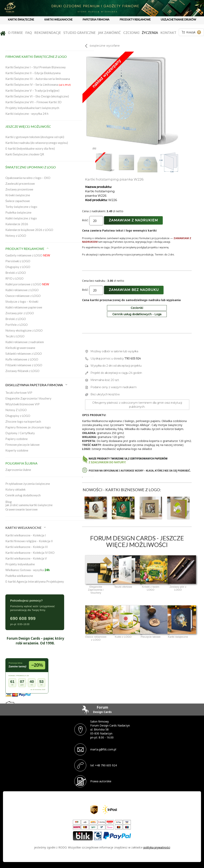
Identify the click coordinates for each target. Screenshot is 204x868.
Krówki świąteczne (18, 195)
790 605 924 (133, 358)
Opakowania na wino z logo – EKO (28, 178)
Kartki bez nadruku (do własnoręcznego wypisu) (37, 143)
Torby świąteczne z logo (21, 207)
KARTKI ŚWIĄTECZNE (21, 20)
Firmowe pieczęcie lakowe (23, 445)
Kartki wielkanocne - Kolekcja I (26, 535)
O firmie (15, 33)
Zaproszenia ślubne (18, 470)
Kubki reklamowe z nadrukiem (25, 342)
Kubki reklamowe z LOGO (22, 290)
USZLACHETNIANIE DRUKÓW (178, 20)
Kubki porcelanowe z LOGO (27, 284)
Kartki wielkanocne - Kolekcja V (26, 558)
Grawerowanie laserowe (22, 509)
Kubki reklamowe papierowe (24, 307)
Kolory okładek (15, 489)
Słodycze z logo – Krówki (22, 301)
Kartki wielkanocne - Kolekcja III (27, 547)
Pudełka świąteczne (18, 212)
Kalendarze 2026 (17, 224)
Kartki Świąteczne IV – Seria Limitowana (38, 84)
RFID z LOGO (14, 278)
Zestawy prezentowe (19, 189)
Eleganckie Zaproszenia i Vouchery (28, 398)
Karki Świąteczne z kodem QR (25, 154)
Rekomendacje (48, 33)
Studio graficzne (79, 33)
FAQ (29, 33)
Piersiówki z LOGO (18, 261)
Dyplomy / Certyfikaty (20, 433)
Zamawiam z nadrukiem (133, 220)
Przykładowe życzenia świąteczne (28, 484)
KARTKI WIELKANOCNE (58, 20)
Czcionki (131, 33)
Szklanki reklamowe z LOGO (24, 353)
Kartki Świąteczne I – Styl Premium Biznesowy (36, 67)
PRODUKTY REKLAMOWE (135, 20)
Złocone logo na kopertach (23, 421)
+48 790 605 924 (106, 765)
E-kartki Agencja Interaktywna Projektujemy (35, 581)
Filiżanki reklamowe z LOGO (24, 365)
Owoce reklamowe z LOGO (23, 296)
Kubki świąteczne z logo (21, 218)
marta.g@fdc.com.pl (103, 749)
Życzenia (150, 33)
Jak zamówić (109, 33)
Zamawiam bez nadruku (134, 290)
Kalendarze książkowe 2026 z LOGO (29, 230)
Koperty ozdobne (17, 450)
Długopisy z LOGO (18, 267)
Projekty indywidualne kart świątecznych (32, 108)
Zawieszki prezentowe (20, 184)
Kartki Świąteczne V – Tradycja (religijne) (32, 90)
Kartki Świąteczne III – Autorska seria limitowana (38, 79)
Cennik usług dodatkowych (23, 495)
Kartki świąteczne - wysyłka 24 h (27, 114)
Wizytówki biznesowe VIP (23, 404)
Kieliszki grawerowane (20, 348)
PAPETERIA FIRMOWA (96, 20)
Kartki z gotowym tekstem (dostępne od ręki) (35, 137)
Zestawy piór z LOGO (20, 313)
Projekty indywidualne (20, 564)
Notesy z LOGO (16, 236)
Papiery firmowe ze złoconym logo (28, 427)
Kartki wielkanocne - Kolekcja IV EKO (30, 553)
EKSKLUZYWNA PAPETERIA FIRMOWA (37, 385)
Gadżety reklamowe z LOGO (28, 255)
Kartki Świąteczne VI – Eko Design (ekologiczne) (37, 96)
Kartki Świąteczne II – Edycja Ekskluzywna (33, 73)
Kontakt (168, 33)
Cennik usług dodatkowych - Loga (137, 314)
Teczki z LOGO (15, 336)
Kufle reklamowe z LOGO (22, 359)
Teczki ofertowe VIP (19, 393)
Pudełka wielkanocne (19, 576)
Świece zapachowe (18, 201)
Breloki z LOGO (16, 273)
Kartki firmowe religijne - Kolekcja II (29, 541)
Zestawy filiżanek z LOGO (22, 371)
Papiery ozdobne (17, 439)
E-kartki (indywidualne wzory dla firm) (30, 148)
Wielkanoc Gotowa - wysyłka (27, 570)
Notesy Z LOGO (16, 410)
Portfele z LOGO (17, 325)
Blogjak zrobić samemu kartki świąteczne (29, 503)
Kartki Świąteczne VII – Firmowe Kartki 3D (33, 102)
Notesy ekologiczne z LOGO (24, 330)
